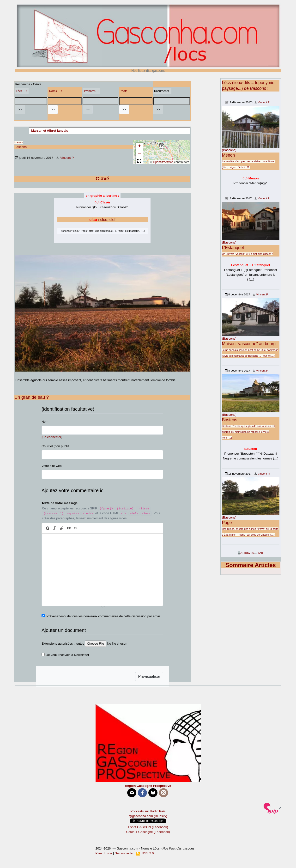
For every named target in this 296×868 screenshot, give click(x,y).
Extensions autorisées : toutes (63, 644)
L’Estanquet (233, 248)
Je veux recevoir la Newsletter (68, 655)
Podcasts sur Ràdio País (148, 811)
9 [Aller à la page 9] (253, 553)
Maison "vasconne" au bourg (249, 344)
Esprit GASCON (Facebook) (148, 827)
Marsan (19, 142)
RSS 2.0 (145, 853)
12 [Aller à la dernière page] (259, 553)
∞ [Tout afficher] (262, 553)
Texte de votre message (60, 503)
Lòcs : (22, 91)
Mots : (127, 91)
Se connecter (52, 437)
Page (227, 523)
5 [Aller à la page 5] (246, 553)
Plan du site (104, 853)
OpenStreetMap (163, 162)
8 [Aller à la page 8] (251, 553)
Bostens (230, 420)
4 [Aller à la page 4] (244, 553)
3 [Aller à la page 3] (243, 553)
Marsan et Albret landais (50, 131)
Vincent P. (67, 158)
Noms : (56, 91)
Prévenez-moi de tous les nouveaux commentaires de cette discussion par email (104, 616)
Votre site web (52, 466)
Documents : (162, 91)
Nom (45, 422)
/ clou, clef (102, 220)
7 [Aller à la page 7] (250, 553)
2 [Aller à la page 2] (241, 553)
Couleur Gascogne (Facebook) (148, 832)
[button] (162, 147)
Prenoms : (91, 91)
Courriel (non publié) (56, 446)
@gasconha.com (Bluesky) (148, 816)
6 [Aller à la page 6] (248, 553)
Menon (229, 155)
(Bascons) (229, 150)
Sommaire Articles (251, 565)
